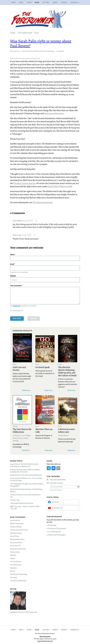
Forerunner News (16, 542)
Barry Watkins (17, 221)
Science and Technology (19, 574)
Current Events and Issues (31, 51)
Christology (52, 525)
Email (12, 264)
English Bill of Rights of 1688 (60, 186)
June (14, 51)
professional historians (54, 113)
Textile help (17, 306)
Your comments (16, 285)
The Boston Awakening (43, 202)
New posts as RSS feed (58, 480)
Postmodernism (16, 562)
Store (29, 2)
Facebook (56, 502)
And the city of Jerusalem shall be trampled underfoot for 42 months (25, 471)
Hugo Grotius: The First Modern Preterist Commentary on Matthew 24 (24, 465)
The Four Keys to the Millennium (22, 430)
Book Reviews (15, 520)
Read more (26, 390)
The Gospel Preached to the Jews (22, 503)
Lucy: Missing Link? (54, 532)
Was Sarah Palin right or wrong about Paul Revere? (41, 43)
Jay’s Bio (46, 2)
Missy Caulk (17, 235)
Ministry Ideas (15, 552)
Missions (13, 555)
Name (12, 254)
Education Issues (16, 533)
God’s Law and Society (18, 549)
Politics (13, 558)
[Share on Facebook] (53, 468)
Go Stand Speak (43, 367)
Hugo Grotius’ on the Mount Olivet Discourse (26, 475)
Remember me (18, 311)
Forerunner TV (15, 546)
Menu (21, 2)
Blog (37, 2)
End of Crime (15, 536)
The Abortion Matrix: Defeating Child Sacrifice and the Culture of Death (67, 371)
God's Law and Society (19, 368)
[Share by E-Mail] (58, 468)
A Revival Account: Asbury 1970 (67, 430)
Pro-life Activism (16, 565)
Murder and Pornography (57, 535)
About (55, 2)
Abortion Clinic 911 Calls (44, 430)
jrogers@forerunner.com (45, 641)
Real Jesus (14, 568)
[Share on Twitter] (49, 468)
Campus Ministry (16, 527)
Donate (74, 630)
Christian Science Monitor (24, 183)
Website (13, 276)
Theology (14, 577)
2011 (19, 51)
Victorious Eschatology (18, 581)
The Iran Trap (15, 500)
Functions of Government (57, 528)
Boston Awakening (47, 51)
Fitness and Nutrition (17, 539)
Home (13, 2)
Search (64, 2)
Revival (13, 571)
